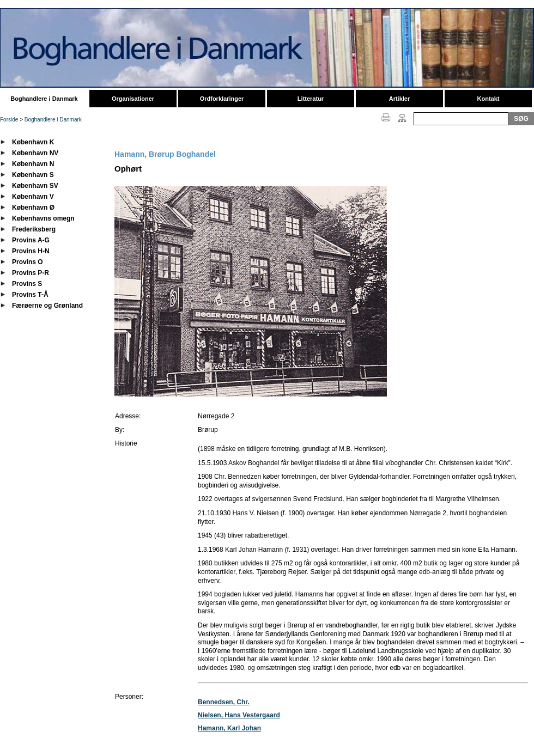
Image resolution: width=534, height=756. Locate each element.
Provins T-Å (30, 295)
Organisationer (133, 99)
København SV (35, 186)
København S (33, 175)
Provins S (27, 284)
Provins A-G (31, 240)
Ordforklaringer (222, 99)
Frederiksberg (34, 229)
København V (33, 197)
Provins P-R (31, 273)
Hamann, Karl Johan (229, 728)
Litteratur (311, 99)
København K (33, 142)
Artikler (400, 99)
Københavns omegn (43, 218)
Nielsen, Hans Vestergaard (239, 715)
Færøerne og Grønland (47, 306)
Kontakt (489, 99)
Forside (9, 120)
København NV (35, 153)
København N (33, 164)
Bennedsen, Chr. (224, 702)
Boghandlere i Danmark (44, 99)
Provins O (28, 262)
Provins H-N (31, 251)
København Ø (33, 208)
